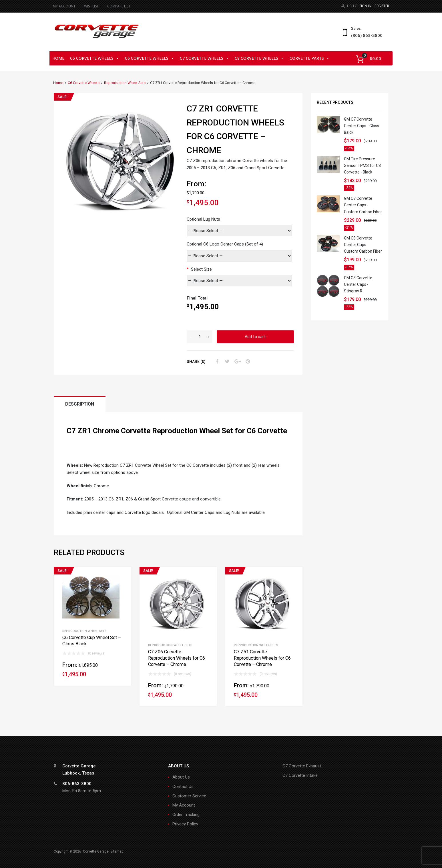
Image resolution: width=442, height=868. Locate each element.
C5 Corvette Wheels (95, 58)
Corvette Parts (310, 58)
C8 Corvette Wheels (259, 58)
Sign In (365, 6)
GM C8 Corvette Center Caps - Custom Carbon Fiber (363, 245)
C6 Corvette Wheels (150, 58)
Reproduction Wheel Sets (125, 83)
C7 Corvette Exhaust (302, 766)
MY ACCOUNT (64, 6)
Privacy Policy (185, 824)
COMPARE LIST (119, 6)
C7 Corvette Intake (300, 775)
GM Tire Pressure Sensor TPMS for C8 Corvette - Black (362, 165)
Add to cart (255, 337)
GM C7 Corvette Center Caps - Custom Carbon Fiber (363, 205)
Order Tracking (186, 815)
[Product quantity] (200, 337)
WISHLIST (91, 6)
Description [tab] (80, 404)
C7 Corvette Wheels (204, 58)
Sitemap (117, 851)
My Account (184, 805)
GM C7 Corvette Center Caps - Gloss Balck (362, 126)
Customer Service (189, 796)
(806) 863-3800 (365, 35)
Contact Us (183, 787)
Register (382, 6)
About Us (181, 777)
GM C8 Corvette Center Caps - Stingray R (358, 284)
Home (58, 58)
